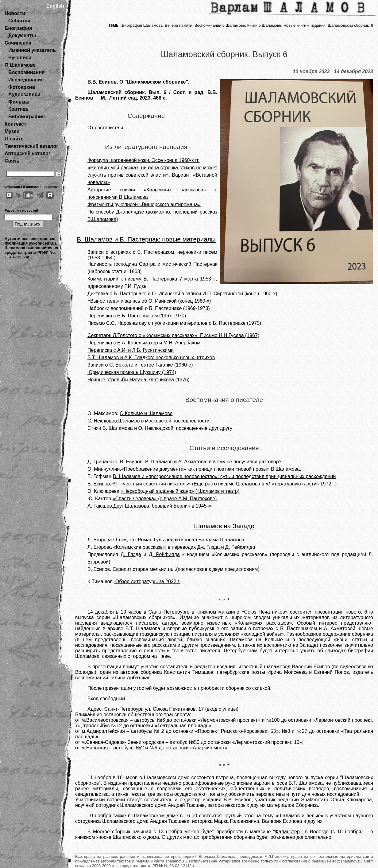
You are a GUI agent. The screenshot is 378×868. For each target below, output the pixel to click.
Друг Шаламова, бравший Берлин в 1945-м (162, 506)
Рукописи (20, 58)
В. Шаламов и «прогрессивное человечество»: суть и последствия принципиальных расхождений (224, 476)
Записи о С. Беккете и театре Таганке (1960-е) (140, 365)
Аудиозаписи (24, 94)
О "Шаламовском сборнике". (154, 82)
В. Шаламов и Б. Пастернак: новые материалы (146, 239)
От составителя (105, 128)
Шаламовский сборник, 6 (350, 25)
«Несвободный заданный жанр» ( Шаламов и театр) (180, 491)
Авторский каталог (27, 153)
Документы (22, 35)
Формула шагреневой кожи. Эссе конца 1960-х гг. (143, 160)
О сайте (14, 139)
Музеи (12, 131)
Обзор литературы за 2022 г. (147, 581)
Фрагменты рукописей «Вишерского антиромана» (144, 204)
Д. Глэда (131, 554)
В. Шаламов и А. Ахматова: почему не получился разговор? (213, 462)
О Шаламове (20, 65)
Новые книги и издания (305, 25)
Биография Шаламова (142, 25)
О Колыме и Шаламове (146, 413)
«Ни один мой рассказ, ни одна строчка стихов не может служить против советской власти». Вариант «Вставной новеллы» (152, 175)
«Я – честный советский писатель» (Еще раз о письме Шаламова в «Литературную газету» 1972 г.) (224, 484)
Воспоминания (26, 72)
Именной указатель (32, 50)
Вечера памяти (179, 25)
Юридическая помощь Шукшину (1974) (132, 372)
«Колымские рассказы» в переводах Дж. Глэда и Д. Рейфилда (184, 547)
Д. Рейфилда (164, 554)
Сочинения (18, 43)
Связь (12, 161)
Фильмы (19, 102)
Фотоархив (22, 87)
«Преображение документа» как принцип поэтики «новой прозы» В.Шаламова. (211, 469)
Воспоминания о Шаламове (220, 25)
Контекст (15, 124)
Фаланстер (287, 832)
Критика (18, 109)
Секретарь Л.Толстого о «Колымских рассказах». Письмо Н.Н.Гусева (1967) (173, 335)
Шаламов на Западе (224, 526)
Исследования (26, 80)
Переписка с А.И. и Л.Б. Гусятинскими (131, 350)
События (19, 21)
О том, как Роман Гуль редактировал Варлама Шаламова (179, 540)
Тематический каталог (31, 146)
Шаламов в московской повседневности (164, 421)
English (55, 6)
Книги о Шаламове (264, 25)
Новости (15, 13)
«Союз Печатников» (265, 612)
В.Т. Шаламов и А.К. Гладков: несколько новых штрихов (151, 357)
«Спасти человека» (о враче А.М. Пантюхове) (165, 499)
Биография (18, 28)
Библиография (27, 117)
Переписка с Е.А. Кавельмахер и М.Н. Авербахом (144, 343)
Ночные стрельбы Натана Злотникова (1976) (139, 380)
